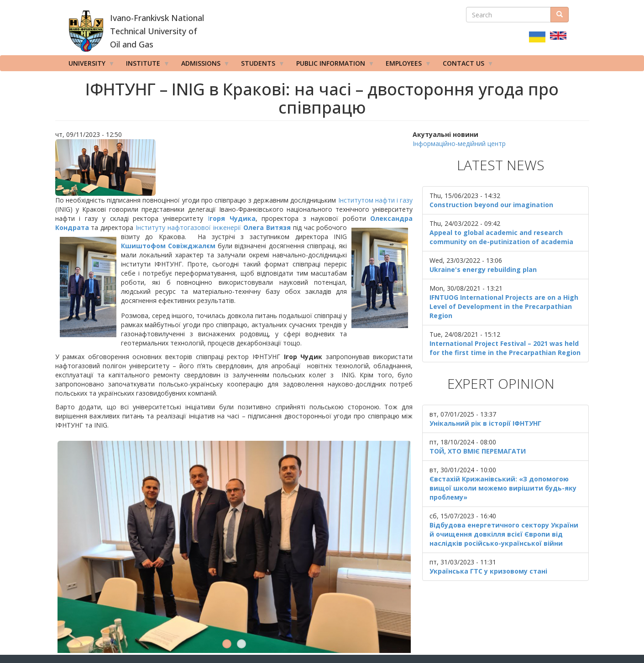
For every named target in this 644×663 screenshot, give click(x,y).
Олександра (391, 218)
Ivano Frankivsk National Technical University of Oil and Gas (174, 608)
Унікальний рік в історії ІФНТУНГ (485, 423)
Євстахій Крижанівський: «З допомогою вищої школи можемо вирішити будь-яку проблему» (503, 488)
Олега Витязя (267, 227)
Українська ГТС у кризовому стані (488, 571)
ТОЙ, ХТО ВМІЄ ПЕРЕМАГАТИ (478, 451)
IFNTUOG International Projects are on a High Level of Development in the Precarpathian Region (504, 306)
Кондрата (72, 227)
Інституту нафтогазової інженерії (188, 227)
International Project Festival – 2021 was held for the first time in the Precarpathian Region (505, 348)
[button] (234, 167)
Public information (332, 65)
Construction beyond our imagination (491, 205)
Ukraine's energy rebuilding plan (483, 269)
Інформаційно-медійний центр (459, 144)
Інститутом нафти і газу (376, 200)
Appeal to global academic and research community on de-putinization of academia (501, 237)
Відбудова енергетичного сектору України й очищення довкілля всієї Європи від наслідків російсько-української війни (504, 534)
